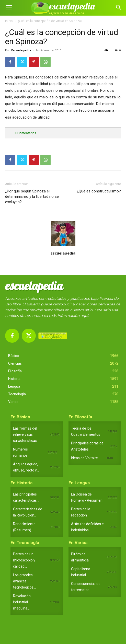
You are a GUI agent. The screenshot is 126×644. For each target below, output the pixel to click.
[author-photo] (63, 246)
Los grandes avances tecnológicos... (24, 581)
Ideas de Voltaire (84, 458)
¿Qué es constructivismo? (99, 191)
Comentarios (25, 133)
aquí (84, 316)
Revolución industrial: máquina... (22, 602)
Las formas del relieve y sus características (25, 434)
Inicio (9, 21)
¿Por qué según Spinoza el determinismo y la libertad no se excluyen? (32, 197)
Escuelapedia (21, 50)
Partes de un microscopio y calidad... (24, 560)
